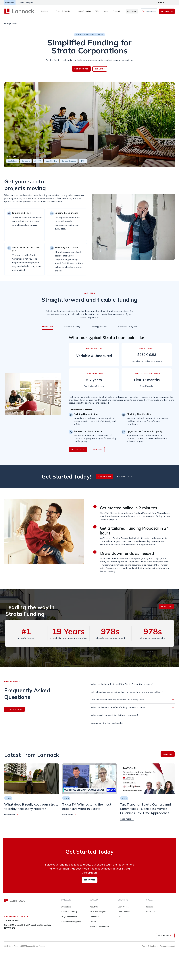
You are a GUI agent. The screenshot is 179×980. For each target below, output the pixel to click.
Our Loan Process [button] (69, 161)
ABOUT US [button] (166, 606)
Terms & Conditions (150, 946)
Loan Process (124, 907)
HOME (6, 24)
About (106, 11)
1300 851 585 (11, 921)
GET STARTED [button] (167, 11)
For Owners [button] (10, 3)
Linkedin (150, 907)
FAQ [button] (83, 161)
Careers (93, 922)
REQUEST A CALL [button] (126, 476)
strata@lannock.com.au (16, 916)
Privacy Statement (167, 946)
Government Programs (71, 922)
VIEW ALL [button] (168, 754)
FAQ (120, 917)
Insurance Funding (69, 912)
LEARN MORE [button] (97, 450)
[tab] (48, 326)
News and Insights (98, 912)
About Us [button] (38, 161)
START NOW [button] (105, 476)
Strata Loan (66, 907)
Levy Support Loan (69, 917)
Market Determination (99, 927)
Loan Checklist (124, 912)
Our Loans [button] (26, 161)
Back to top (165, 936)
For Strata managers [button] (25, 3)
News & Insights (84, 11)
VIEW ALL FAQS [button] (14, 709)
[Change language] (165, 3)
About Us (94, 907)
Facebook (150, 912)
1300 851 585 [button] (149, 11)
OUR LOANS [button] (100, 69)
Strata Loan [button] (13, 161)
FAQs (97, 11)
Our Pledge (132, 11)
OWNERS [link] (13, 24)
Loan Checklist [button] (52, 161)
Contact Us (117, 11)
